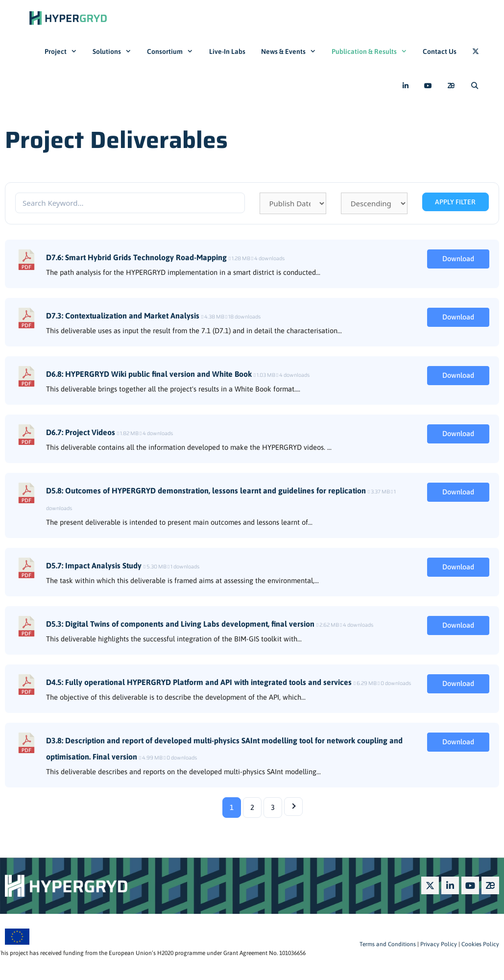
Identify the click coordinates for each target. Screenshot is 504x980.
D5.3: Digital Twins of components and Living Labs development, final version (180, 624)
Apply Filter (455, 202)
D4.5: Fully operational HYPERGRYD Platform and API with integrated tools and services (199, 682)
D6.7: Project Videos (81, 432)
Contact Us (440, 51)
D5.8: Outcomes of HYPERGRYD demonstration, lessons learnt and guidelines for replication (206, 490)
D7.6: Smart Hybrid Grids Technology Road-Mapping (136, 257)
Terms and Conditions (388, 944)
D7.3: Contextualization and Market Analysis (123, 316)
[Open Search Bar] (475, 86)
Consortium (174, 51)
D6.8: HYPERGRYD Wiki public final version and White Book (149, 374)
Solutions (116, 51)
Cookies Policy (480, 944)
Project (65, 51)
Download (458, 258)
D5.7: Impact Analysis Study (94, 565)
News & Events (292, 51)
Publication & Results (373, 51)
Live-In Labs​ (227, 51)
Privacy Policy (438, 944)
